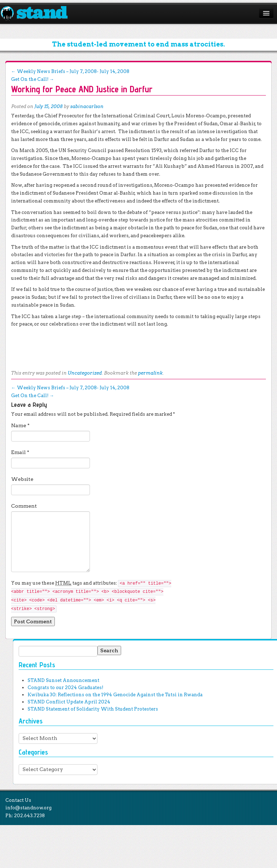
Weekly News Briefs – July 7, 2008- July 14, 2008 (70, 71)
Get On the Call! (33, 79)
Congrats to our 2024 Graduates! (65, 687)
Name (20, 425)
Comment (24, 506)
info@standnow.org (28, 808)
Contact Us (18, 800)
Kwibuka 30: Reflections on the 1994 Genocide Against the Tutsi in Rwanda (115, 695)
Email (20, 452)
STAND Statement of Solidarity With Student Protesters (93, 709)
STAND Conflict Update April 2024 (69, 702)
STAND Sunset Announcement (63, 680)
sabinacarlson (87, 106)
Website (22, 479)
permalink (150, 373)
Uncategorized (85, 373)
